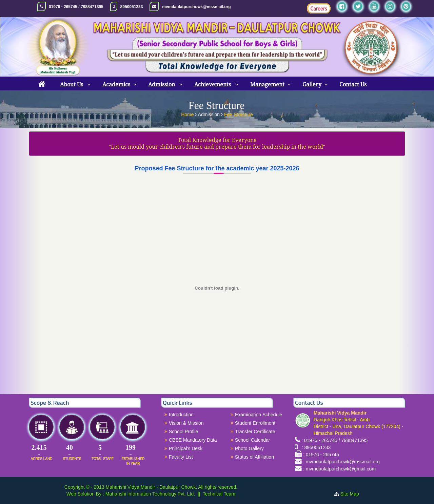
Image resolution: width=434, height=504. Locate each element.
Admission (162, 85)
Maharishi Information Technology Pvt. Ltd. (150, 494)
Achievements (213, 85)
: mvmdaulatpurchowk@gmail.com (339, 469)
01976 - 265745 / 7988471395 (76, 7)
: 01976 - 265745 (321, 455)
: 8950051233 (315, 447)
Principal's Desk (186, 448)
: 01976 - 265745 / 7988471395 (334, 440)
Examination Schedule (259, 415)
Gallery (312, 85)
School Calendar (253, 440)
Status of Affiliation (254, 457)
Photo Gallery (249, 448)
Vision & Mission (186, 423)
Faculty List (181, 457)
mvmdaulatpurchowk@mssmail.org (196, 7)
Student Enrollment (255, 423)
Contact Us (353, 85)
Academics (116, 85)
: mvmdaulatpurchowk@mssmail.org (341, 462)
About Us (72, 85)
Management (267, 85)
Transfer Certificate (255, 432)
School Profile (183, 432)
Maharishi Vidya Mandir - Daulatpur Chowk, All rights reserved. (171, 487)
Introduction (181, 415)
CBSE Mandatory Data (193, 440)
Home (188, 113)
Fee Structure (239, 113)
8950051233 (132, 7)
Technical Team (219, 494)
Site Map (352, 494)
